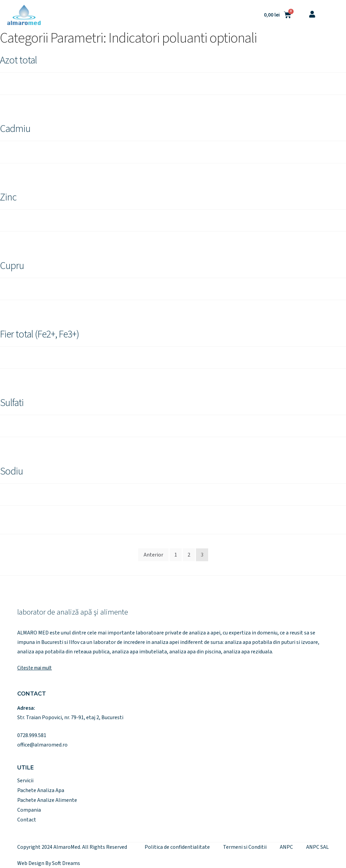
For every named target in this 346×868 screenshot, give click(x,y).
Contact (27, 820)
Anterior (153, 555)
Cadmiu (15, 129)
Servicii (25, 781)
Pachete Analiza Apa (41, 790)
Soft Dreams (66, 863)
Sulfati (12, 403)
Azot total (18, 60)
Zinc (8, 197)
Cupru (12, 266)
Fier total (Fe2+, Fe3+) (40, 334)
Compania (29, 810)
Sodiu (11, 471)
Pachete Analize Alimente (47, 800)
